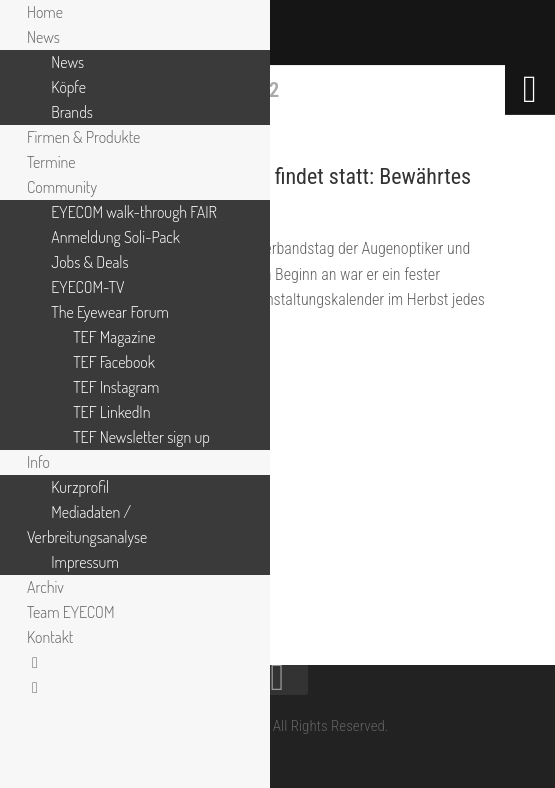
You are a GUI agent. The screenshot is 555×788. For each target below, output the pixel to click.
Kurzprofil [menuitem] (80, 487)
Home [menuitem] (45, 12)
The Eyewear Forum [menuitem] (110, 312)
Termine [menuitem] (51, 162)
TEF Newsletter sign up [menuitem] (141, 437)
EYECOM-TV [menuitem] (87, 287)
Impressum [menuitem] (85, 562)
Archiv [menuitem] (45, 587)
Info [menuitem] (38, 462)
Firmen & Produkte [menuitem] (83, 137)
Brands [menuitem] (72, 112)
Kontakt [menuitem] (50, 637)
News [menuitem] (43, 37)
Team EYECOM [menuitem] (70, 612)
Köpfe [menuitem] (68, 87)
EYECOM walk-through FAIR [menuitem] (134, 212)
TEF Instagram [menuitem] (116, 387)
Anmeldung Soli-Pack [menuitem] (115, 237)
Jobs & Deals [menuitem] (89, 262)
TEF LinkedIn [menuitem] (111, 412)
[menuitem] (35, 662)
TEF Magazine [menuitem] (114, 337)
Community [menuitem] (62, 187)
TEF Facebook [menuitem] (114, 362)
